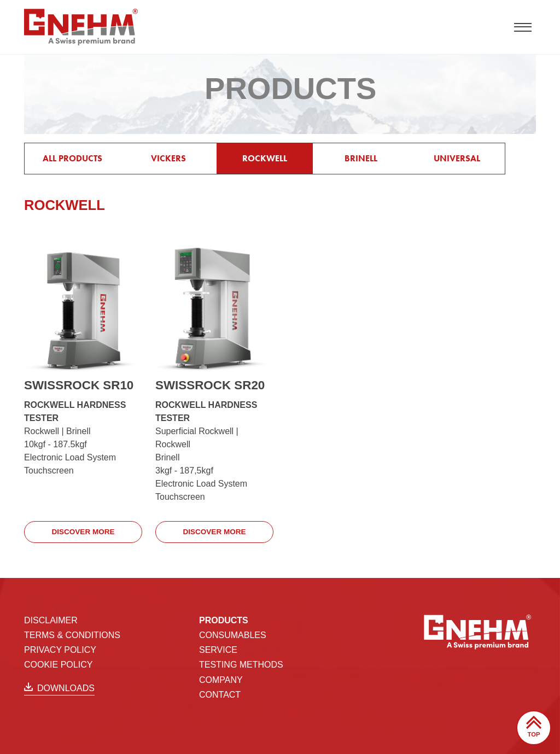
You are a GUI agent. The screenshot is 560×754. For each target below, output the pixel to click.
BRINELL (361, 158)
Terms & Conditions (72, 635)
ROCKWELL (265, 158)
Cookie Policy (58, 665)
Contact (220, 694)
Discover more (83, 532)
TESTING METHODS (241, 665)
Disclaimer (51, 620)
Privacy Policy (60, 649)
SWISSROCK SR (79, 385)
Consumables (233, 635)
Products (224, 620)
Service (218, 649)
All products (72, 158)
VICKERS (168, 158)
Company (221, 679)
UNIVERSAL (457, 158)
